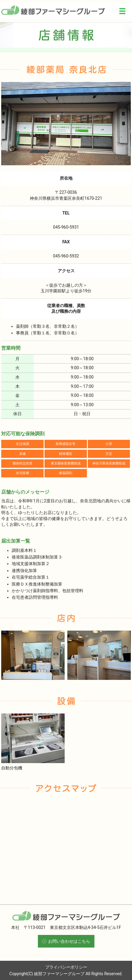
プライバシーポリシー (66, 967)
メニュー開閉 (122, 11)
